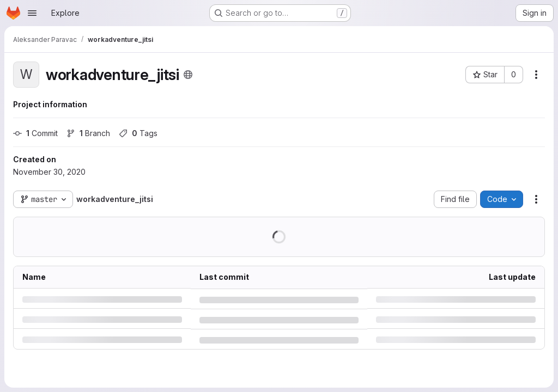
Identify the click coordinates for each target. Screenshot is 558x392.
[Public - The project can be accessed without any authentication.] (188, 75)
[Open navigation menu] (32, 13)
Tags (138, 133)
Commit (35, 133)
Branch (88, 133)
